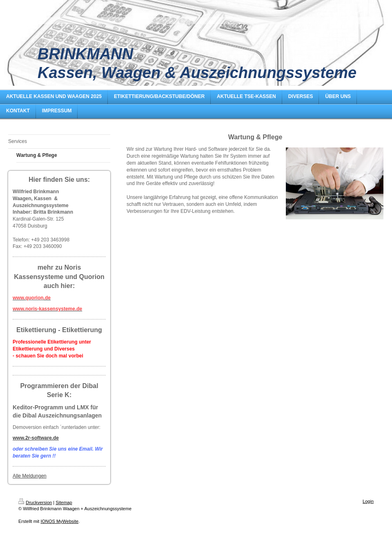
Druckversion (35, 502)
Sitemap (64, 502)
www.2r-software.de (36, 438)
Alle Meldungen (30, 476)
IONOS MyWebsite (59, 521)
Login (368, 501)
